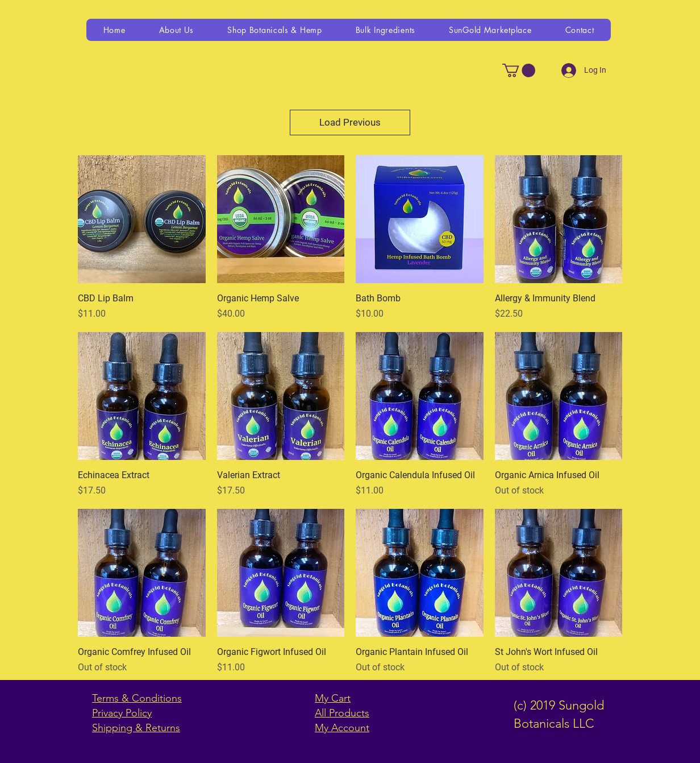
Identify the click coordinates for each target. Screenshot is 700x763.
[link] (519, 71)
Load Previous (350, 122)
